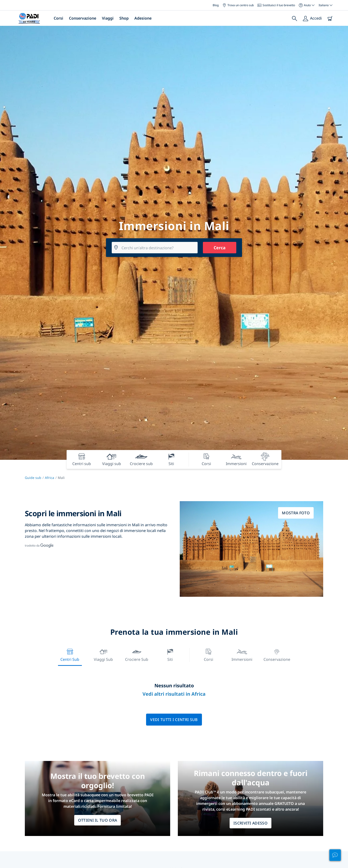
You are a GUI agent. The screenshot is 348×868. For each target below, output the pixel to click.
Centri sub (70, 654)
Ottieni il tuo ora (98, 820)
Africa (50, 478)
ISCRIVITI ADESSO (250, 823)
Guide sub (33, 478)
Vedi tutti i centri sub (174, 720)
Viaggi (108, 18)
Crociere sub (137, 654)
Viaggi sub (103, 654)
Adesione (143, 18)
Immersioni (242, 654)
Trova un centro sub (238, 5)
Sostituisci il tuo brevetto (276, 5)
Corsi (58, 18)
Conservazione (83, 18)
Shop (124, 18)
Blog (216, 5)
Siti (170, 654)
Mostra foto (296, 513)
